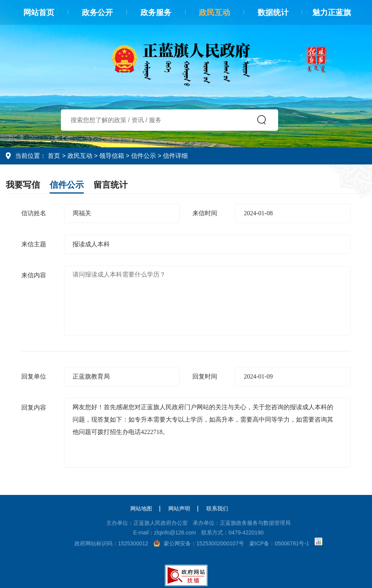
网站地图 (141, 508)
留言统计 (111, 185)
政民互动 (215, 12)
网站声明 (179, 508)
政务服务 (156, 12)
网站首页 (39, 12)
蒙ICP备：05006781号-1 (279, 543)
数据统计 (273, 12)
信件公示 (144, 156)
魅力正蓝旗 (332, 12)
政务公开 (97, 12)
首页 (54, 156)
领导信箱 (112, 156)
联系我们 (217, 508)
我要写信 (23, 185)
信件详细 (175, 156)
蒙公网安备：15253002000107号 (204, 543)
